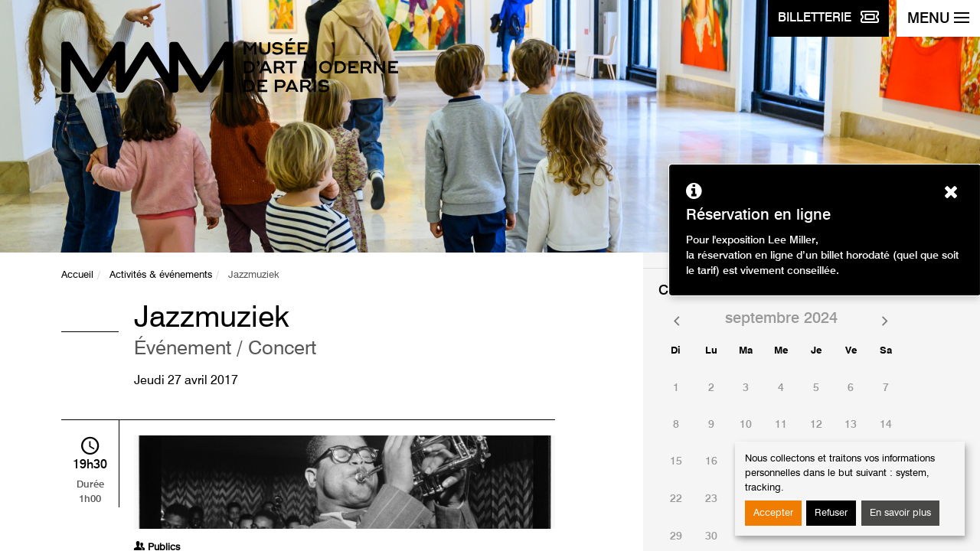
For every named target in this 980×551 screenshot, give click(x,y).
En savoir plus (900, 513)
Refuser (831, 513)
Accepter (773, 513)
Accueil (77, 275)
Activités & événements (161, 275)
